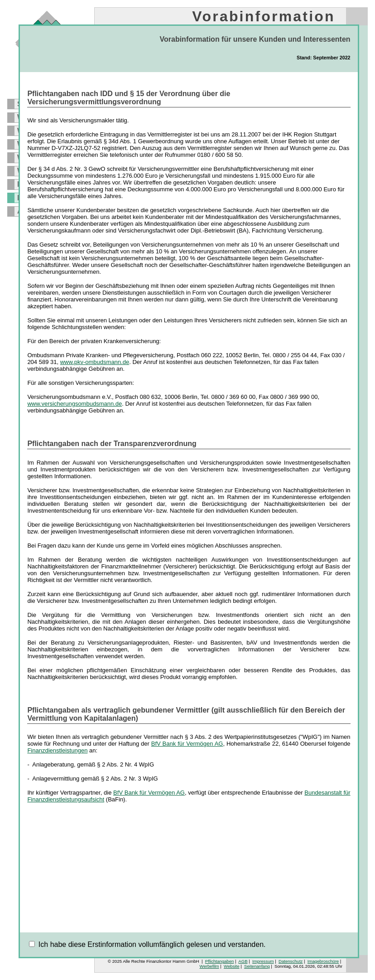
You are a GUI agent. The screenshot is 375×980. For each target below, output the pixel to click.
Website (231, 966)
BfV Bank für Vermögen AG (187, 744)
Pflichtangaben (219, 961)
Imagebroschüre (323, 961)
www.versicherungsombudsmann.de (75, 404)
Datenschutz (291, 961)
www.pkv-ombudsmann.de (95, 362)
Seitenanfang (257, 966)
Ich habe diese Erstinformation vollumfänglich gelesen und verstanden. (152, 944)
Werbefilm (209, 966)
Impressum (263, 961)
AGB (243, 961)
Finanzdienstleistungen (57, 750)
